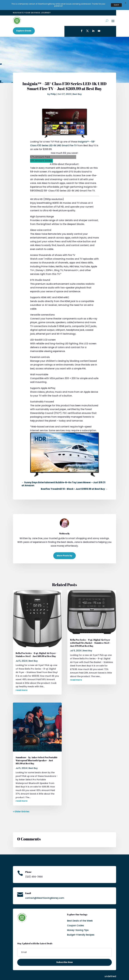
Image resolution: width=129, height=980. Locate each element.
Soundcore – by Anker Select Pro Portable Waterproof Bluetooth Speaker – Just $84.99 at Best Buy (37, 755)
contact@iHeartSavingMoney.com (45, 893)
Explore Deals (24, 26)
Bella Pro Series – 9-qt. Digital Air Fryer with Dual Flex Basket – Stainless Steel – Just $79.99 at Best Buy (90, 638)
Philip (53, 89)
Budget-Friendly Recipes (81, 930)
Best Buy (77, 89)
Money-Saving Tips (78, 925)
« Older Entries (21, 806)
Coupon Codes (76, 920)
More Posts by (64, 551)
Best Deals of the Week (80, 916)
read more (22, 685)
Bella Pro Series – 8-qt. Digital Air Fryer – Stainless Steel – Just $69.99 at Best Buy (36, 649)
